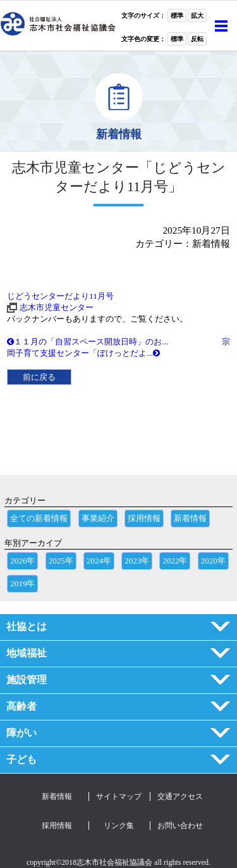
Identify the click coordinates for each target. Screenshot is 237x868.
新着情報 (190, 518)
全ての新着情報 (39, 518)
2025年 (61, 561)
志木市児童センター (57, 307)
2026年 (22, 561)
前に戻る (39, 377)
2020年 (213, 561)
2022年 (175, 561)
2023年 (137, 561)
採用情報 (144, 518)
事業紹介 (98, 518)
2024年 (99, 561)
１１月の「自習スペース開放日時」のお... (88, 342)
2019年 (22, 583)
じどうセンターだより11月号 (60, 296)
